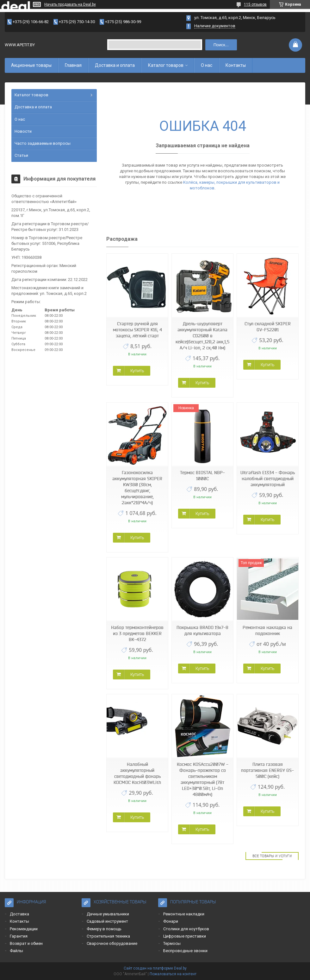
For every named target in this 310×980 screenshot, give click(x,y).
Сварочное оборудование (112, 943)
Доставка (19, 914)
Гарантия (19, 936)
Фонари (171, 921)
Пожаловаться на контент (173, 974)
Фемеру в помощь (104, 929)
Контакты (236, 65)
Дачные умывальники (108, 914)
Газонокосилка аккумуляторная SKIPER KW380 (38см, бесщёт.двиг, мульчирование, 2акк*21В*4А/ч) (137, 488)
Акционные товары (31, 65)
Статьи (21, 155)
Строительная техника (108, 936)
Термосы (172, 943)
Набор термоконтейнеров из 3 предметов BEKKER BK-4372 (137, 633)
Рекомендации (24, 929)
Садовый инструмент (107, 921)
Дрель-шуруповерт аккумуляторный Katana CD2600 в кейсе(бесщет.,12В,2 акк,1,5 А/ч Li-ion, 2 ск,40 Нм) (202, 336)
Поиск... (221, 45)
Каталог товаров (166, 65)
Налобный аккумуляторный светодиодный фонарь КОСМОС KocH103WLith (137, 773)
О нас (207, 65)
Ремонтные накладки (184, 914)
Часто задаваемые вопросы (43, 143)
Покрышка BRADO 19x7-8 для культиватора (202, 630)
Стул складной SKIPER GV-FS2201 (268, 327)
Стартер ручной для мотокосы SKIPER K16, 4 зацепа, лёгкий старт (137, 330)
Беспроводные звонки (185, 951)
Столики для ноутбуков (186, 929)
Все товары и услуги (272, 856)
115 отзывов (255, 4)
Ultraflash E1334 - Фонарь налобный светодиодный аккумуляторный (268, 479)
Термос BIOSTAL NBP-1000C (202, 476)
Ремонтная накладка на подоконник (267, 630)
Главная (73, 65)
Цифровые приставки (185, 936)
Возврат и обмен (26, 943)
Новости (23, 131)
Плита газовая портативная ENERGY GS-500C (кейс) (267, 770)
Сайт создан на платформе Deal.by (155, 968)
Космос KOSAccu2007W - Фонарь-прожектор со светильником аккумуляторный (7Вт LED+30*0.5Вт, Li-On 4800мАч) (203, 779)
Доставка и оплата (115, 65)
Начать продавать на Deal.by (70, 4)
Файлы (16, 951)
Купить (137, 371)
